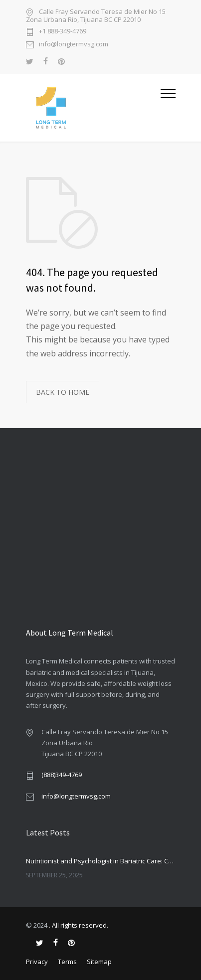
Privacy (37, 962)
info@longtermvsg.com (74, 45)
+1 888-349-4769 (63, 32)
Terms (67, 962)
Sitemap (99, 962)
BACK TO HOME (63, 392)
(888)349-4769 (62, 775)
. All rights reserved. (79, 925)
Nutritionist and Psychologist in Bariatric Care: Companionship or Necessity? (101, 861)
